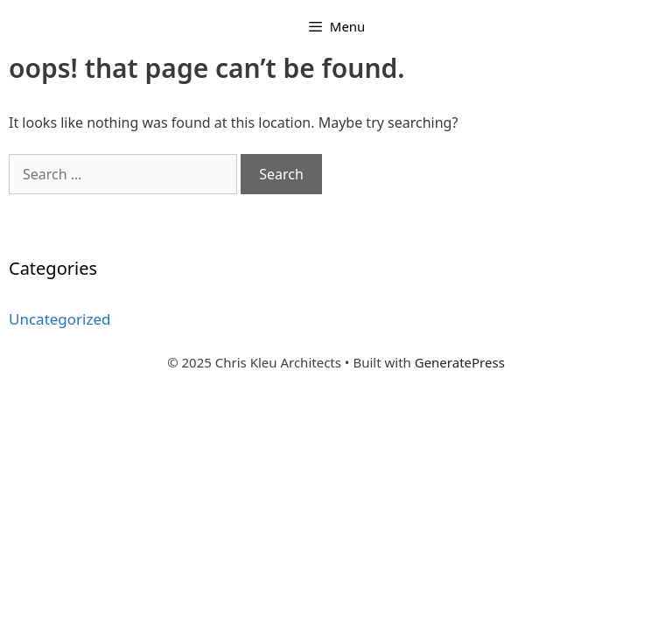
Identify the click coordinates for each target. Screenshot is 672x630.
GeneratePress (460, 362)
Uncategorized (60, 319)
